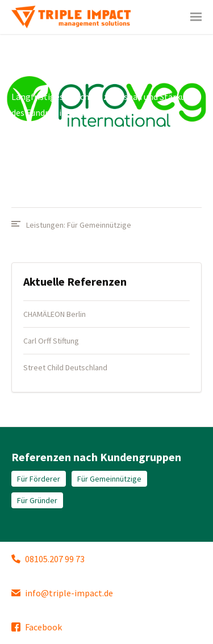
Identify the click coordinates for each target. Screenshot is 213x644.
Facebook (37, 627)
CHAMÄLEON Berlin (55, 314)
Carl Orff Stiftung (51, 341)
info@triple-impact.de (62, 593)
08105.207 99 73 (48, 559)
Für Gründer (37, 500)
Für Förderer (39, 479)
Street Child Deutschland (65, 367)
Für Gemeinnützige (99, 225)
